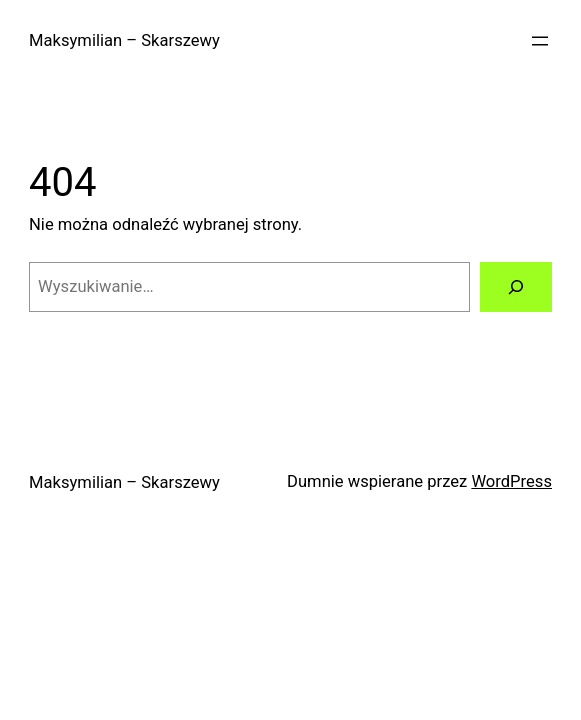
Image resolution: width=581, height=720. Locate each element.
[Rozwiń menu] (540, 41)
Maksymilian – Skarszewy (124, 40)
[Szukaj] (516, 287)
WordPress (511, 481)
